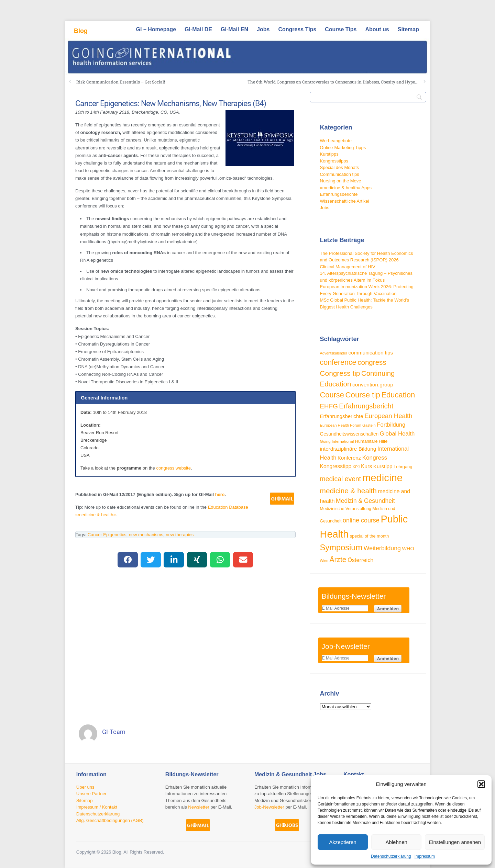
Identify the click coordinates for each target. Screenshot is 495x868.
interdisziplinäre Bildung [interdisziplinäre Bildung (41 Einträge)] (348, 449)
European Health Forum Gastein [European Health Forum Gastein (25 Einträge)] (348, 425)
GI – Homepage (156, 29)
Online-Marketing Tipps (343, 148)
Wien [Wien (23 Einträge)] (324, 561)
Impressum (425, 856)
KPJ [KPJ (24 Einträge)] (356, 467)
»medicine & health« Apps (346, 188)
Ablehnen (396, 842)
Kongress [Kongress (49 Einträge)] (375, 458)
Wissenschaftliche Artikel (345, 201)
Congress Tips (297, 29)
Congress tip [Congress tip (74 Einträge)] (340, 373)
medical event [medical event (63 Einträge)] (341, 479)
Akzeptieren (343, 842)
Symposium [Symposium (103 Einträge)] (341, 548)
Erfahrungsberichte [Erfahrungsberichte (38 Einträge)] (342, 416)
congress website (173, 468)
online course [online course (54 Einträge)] (361, 520)
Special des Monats (339, 167)
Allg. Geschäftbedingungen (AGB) (110, 820)
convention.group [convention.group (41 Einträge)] (373, 385)
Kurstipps (329, 154)
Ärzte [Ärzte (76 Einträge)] (338, 559)
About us (377, 29)
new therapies (180, 535)
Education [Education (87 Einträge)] (398, 395)
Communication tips (340, 174)
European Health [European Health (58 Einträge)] (388, 416)
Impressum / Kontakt (97, 807)
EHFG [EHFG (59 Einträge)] (329, 406)
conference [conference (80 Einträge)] (338, 362)
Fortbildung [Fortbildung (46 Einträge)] (391, 425)
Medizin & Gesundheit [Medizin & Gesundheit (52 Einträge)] (365, 501)
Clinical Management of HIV (348, 267)
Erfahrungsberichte (339, 194)
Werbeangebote (336, 141)
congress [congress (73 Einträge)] (372, 362)
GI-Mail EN (234, 29)
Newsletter (199, 807)
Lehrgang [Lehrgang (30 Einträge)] (403, 467)
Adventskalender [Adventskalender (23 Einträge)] (334, 353)
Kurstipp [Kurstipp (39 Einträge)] (383, 466)
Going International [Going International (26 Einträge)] (337, 441)
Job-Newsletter (269, 807)
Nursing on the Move (341, 181)
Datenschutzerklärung (391, 856)
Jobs (263, 29)
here (220, 494)
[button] (481, 784)
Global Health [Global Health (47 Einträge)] (397, 434)
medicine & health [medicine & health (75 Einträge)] (348, 491)
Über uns (85, 787)
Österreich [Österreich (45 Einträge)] (360, 560)
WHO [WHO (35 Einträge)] (408, 549)
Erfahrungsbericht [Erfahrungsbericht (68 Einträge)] (366, 406)
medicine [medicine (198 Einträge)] (382, 478)
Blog (81, 31)
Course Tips (341, 29)
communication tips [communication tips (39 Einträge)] (371, 353)
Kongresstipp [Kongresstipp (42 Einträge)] (336, 466)
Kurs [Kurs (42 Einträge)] (366, 466)
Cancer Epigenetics (107, 535)
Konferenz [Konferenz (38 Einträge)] (349, 458)
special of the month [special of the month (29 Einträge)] (370, 536)
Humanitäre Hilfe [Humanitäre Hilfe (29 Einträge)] (371, 441)
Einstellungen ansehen (455, 842)
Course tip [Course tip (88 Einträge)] (363, 395)
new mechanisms (146, 535)
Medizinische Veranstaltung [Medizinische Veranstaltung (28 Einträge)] (346, 509)
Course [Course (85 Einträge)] (332, 395)
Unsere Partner (91, 794)
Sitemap (408, 29)
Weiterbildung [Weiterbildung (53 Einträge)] (382, 548)
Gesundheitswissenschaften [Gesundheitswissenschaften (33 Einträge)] (349, 434)
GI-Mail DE (198, 29)
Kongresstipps (334, 161)
